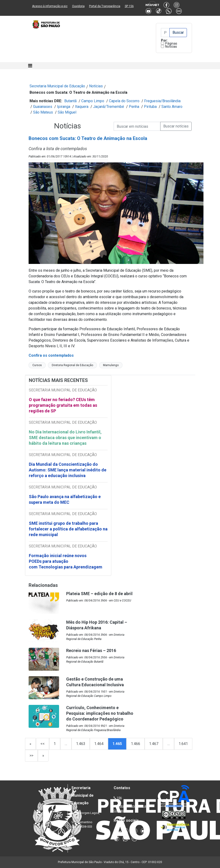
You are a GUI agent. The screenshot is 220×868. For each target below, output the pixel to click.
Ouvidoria (78, 6)
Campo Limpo (93, 101)
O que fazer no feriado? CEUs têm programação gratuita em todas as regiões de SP (63, 405)
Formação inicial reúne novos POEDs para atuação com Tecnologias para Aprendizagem (66, 561)
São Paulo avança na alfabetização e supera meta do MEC (65, 499)
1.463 (81, 744)
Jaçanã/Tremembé (109, 107)
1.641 (183, 744)
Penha (134, 107)
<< (43, 744)
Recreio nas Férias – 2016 (91, 650)
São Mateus (43, 112)
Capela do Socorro (124, 101)
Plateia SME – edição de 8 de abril (99, 594)
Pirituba (150, 107)
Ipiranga (64, 107)
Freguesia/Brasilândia (162, 101)
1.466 (136, 744)
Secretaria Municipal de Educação (57, 86)
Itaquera (82, 107)
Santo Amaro (172, 107)
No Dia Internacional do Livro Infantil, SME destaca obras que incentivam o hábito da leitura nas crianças (65, 438)
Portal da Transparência (105, 6)
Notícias (171, 47)
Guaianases (43, 107)
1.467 (154, 744)
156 (119, 798)
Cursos (37, 365)
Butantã (70, 101)
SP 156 (129, 6)
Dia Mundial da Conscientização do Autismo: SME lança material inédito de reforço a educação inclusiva (68, 470)
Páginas (171, 43)
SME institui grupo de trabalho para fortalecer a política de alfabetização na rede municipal (68, 529)
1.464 (99, 744)
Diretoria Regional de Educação (72, 365)
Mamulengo (111, 365)
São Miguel (67, 112)
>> (31, 756)
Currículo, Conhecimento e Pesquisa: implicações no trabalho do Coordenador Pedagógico (100, 713)
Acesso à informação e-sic (50, 6)
